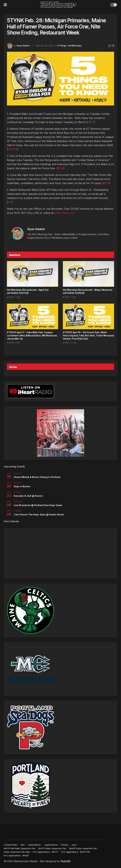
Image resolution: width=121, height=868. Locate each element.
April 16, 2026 (70, 343)
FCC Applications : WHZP (16, 856)
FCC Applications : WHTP (45, 852)
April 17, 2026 (14, 297)
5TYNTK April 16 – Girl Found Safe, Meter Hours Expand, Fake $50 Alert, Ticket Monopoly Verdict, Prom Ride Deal (88, 335)
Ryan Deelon (23, 46)
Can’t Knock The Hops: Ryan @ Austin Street (39, 514)
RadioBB (66, 861)
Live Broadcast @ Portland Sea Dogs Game (38, 505)
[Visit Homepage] (58, 5)
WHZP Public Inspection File (83, 848)
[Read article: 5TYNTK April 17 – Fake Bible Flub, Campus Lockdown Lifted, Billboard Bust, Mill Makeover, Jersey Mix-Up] (33, 317)
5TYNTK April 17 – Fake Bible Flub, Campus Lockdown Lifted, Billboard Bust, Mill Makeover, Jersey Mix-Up (32, 335)
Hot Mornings (75, 46)
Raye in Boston (22, 486)
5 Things (62, 46)
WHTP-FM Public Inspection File (19, 848)
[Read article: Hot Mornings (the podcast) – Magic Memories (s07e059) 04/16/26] (88, 274)
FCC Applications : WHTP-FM (75, 852)
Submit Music (34, 845)
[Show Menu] (5, 5)
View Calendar (11, 521)
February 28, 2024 (45, 46)
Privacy (65, 845)
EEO (23, 845)
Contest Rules (11, 845)
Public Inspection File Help (17, 852)
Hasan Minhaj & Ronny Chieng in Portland (37, 477)
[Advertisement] (60, 553)
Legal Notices (51, 845)
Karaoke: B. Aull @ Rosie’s (28, 496)
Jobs (74, 845)
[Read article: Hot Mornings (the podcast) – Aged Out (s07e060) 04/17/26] (33, 274)
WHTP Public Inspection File (52, 848)
